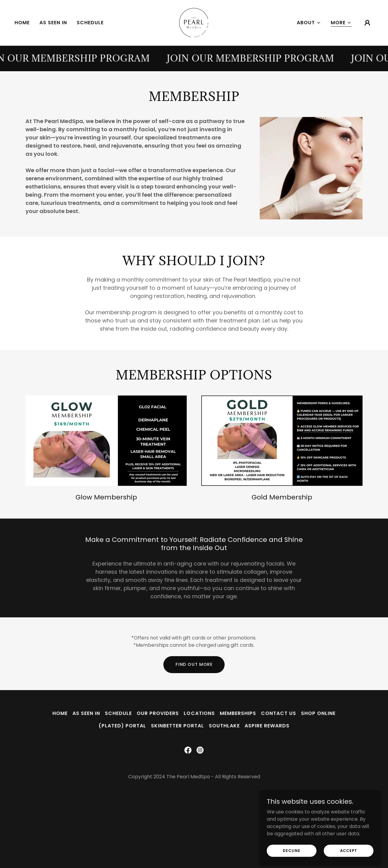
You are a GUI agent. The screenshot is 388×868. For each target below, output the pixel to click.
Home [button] (60, 713)
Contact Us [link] (279, 713)
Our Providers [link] (158, 713)
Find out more (194, 664)
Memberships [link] (238, 713)
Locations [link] (199, 713)
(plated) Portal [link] (122, 726)
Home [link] (22, 23)
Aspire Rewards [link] (267, 726)
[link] (194, 22)
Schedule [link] (90, 23)
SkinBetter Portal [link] (177, 726)
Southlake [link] (224, 726)
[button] (309, 23)
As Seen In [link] (53, 23)
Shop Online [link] (318, 713)
